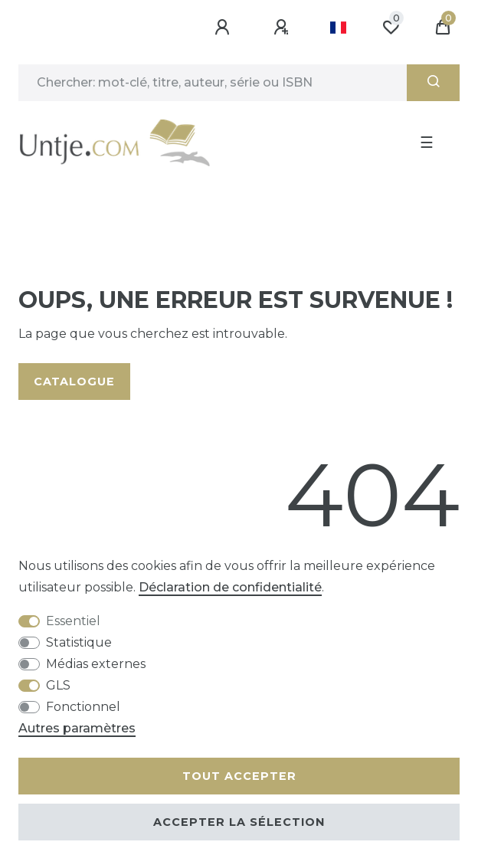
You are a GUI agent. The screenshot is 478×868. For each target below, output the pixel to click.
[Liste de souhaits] (391, 28)
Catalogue (74, 382)
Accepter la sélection (239, 822)
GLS (58, 685)
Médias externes (96, 664)
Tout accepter (239, 776)
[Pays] (338, 28)
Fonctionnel (83, 707)
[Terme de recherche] (213, 83)
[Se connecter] (224, 28)
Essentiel (73, 621)
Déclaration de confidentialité (230, 587)
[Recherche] (433, 83)
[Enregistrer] (283, 28)
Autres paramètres (77, 728)
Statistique (79, 642)
